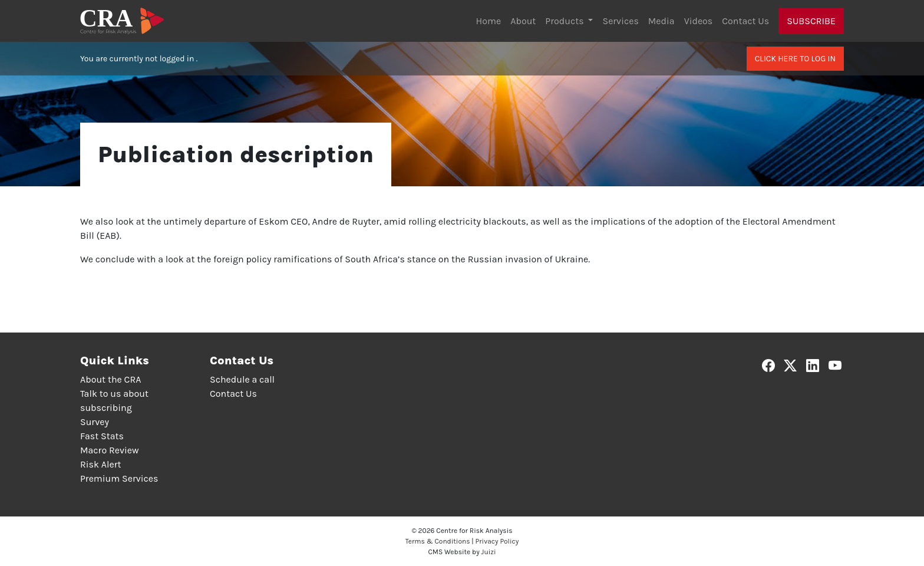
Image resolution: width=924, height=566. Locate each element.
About (523, 21)
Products (565, 21)
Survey (95, 422)
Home (489, 21)
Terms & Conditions (438, 541)
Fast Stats (102, 436)
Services (620, 21)
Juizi (489, 552)
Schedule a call (242, 379)
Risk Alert (100, 464)
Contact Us (745, 21)
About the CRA (110, 379)
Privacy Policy (497, 541)
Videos (699, 21)
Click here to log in (795, 59)
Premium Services (119, 478)
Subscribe (811, 21)
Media (661, 21)
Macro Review (110, 450)
